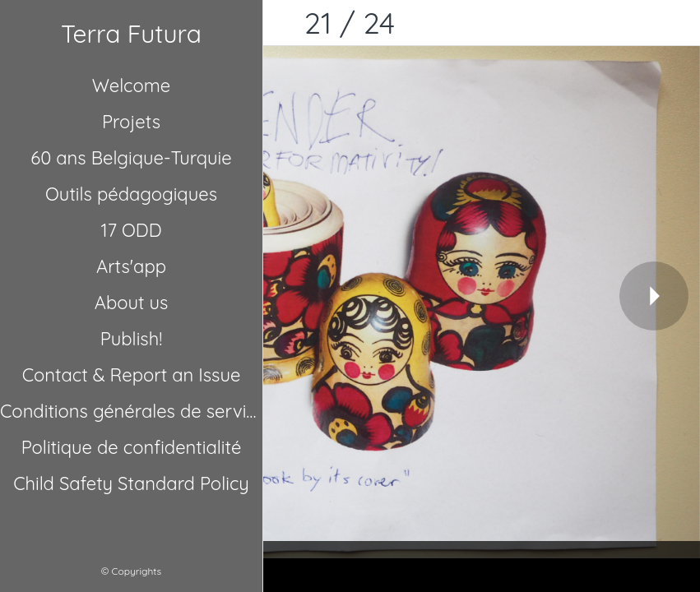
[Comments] (677, 23)
